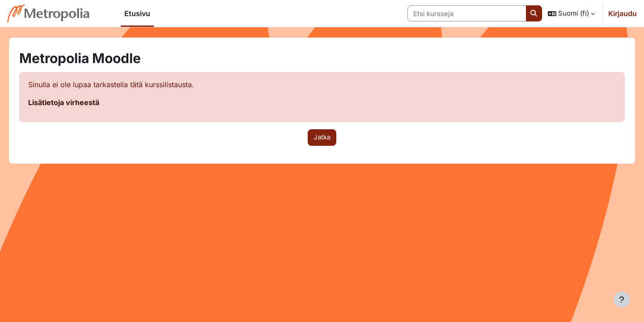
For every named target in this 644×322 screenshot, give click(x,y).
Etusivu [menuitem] (137, 13)
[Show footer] (622, 300)
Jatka (322, 137)
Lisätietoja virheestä (76, 102)
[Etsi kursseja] (467, 14)
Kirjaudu (623, 13)
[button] (571, 13)
